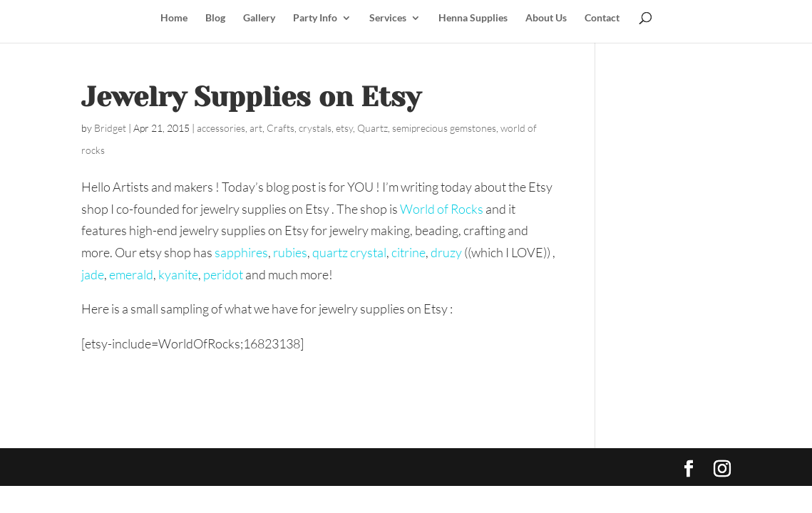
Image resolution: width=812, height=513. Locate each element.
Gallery (259, 18)
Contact (602, 18)
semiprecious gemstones (444, 128)
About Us (546, 18)
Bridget (110, 128)
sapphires (241, 252)
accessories (221, 128)
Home (174, 18)
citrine (408, 252)
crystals (315, 128)
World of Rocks (442, 209)
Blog (215, 18)
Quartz (372, 128)
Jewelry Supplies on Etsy (251, 97)
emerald (131, 274)
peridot (223, 274)
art (256, 128)
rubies (289, 252)
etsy (344, 128)
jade (93, 274)
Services (388, 18)
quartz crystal (349, 252)
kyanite (178, 274)
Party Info (315, 18)
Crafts (281, 128)
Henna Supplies (473, 18)
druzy (446, 252)
